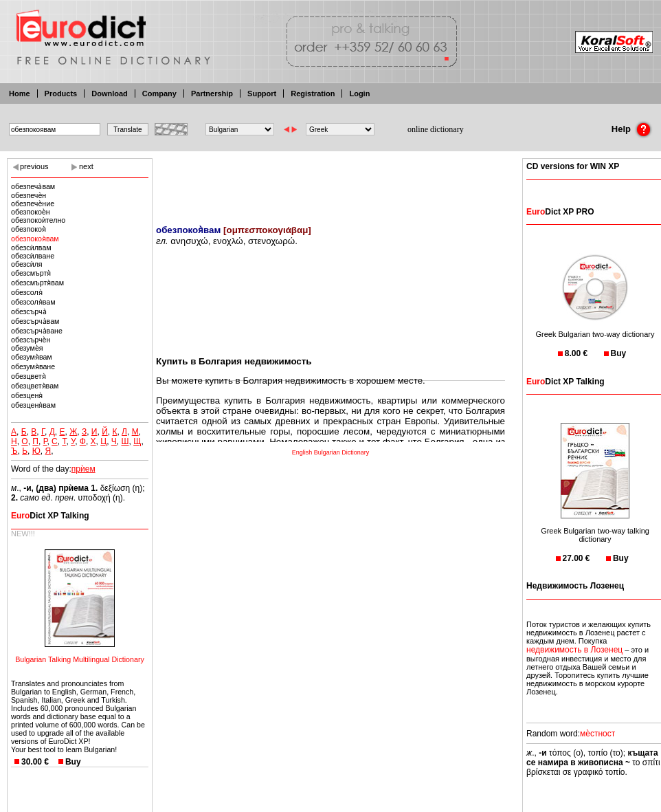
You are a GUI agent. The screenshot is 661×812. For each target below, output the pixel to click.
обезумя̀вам (32, 357)
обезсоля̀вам (33, 302)
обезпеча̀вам (33, 186)
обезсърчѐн (31, 340)
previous (34, 166)
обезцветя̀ (29, 376)
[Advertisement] (330, 182)
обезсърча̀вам (35, 321)
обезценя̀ (27, 395)
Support (262, 94)
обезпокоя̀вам (35, 239)
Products (61, 94)
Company (159, 94)
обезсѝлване (33, 256)
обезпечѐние (33, 204)
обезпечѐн (29, 195)
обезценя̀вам (33, 405)
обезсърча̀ (29, 311)
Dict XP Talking (50, 516)
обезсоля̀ (27, 292)
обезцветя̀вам (35, 386)
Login (359, 94)
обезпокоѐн (31, 212)
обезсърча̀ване (37, 331)
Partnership (212, 94)
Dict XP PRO (560, 212)
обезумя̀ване (33, 366)
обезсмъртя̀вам (37, 283)
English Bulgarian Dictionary (331, 452)
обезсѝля (27, 264)
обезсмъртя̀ (31, 273)
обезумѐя (27, 348)
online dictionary (436, 129)
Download (110, 94)
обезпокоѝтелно (38, 220)
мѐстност (597, 734)
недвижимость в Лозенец (574, 650)
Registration (313, 94)
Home (20, 94)
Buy (73, 762)
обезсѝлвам (31, 248)
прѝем (83, 469)
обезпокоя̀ (29, 229)
